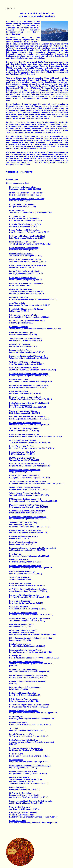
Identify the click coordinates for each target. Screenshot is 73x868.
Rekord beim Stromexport (20, 601)
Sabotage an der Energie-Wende (23, 315)
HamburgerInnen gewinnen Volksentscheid (28, 517)
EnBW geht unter (17, 210)
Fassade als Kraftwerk (19, 297)
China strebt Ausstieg (19, 391)
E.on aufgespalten (17, 216)
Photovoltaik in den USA (20, 344)
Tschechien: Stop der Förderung (23, 523)
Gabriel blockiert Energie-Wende (23, 411)
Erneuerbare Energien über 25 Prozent (26, 650)
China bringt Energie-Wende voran (24, 434)
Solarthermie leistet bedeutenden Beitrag (27, 199)
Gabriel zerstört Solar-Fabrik (21, 289)
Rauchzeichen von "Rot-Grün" (22, 452)
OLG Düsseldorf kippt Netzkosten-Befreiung (28, 589)
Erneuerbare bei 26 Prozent (21, 350)
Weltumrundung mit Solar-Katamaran (25, 687)
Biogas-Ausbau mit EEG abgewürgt (24, 230)
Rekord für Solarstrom (19, 607)
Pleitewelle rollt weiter (19, 560)
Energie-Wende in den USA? (21, 734)
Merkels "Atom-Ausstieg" (20, 777)
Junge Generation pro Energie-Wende (25, 338)
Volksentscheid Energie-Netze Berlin (25, 470)
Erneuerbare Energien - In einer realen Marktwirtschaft (33, 548)
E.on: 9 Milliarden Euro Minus (22, 205)
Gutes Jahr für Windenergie (21, 333)
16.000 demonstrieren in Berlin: (23, 458)
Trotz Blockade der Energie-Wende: (24, 429)
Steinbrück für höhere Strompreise (24, 595)
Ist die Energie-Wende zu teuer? (23, 630)
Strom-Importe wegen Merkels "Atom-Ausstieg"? (30, 766)
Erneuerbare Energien (19, 722)
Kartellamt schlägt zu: (19, 327)
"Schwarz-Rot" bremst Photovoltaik (24, 362)
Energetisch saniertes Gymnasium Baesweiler (29, 385)
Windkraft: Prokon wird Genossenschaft (26, 284)
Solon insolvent (16, 754)
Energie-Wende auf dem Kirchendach (25, 423)
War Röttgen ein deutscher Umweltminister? (28, 675)
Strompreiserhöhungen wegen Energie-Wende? (30, 619)
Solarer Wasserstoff (18, 821)
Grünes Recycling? (17, 787)
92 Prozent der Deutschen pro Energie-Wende (29, 374)
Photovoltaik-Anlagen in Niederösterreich (27, 321)
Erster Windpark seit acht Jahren (23, 542)
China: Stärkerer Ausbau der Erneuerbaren (28, 265)
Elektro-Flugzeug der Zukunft (22, 624)
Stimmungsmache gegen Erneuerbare (25, 748)
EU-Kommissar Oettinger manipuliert (25, 499)
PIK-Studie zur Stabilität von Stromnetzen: (27, 417)
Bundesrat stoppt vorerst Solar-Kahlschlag (28, 681)
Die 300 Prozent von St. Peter (22, 446)
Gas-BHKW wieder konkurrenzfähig (24, 248)
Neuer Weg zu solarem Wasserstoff (24, 476)
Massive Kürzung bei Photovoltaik (24, 711)
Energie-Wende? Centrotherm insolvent (26, 662)
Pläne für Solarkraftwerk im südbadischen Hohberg (31, 638)
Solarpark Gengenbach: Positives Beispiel (27, 511)
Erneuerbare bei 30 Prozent (21, 254)
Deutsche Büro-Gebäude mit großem (25, 224)
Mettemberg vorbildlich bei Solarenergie (26, 193)
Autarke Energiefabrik (18, 380)
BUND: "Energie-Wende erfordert (23, 699)
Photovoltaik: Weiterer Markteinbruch (25, 397)
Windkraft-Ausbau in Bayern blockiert (25, 259)
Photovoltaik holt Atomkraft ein (23, 187)
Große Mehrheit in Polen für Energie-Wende (28, 464)
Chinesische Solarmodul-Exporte (23, 536)
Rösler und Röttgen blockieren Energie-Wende (29, 705)
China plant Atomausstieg (20, 583)
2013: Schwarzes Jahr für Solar (23, 440)
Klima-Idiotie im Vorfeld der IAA (23, 278)
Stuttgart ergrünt (16, 717)
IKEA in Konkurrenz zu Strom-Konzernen (27, 505)
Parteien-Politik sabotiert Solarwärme (25, 566)
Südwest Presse (16, 760)
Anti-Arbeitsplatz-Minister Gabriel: (24, 368)
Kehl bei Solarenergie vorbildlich (23, 613)
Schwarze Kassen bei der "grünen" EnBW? (28, 481)
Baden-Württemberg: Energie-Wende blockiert (29, 403)
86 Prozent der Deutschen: (21, 793)
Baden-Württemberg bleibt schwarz (24, 740)
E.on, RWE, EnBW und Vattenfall (23, 813)
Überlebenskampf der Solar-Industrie (25, 530)
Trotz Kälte (14, 728)
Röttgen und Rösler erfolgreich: (23, 693)
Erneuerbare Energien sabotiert (23, 242)
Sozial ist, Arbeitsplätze (19, 577)
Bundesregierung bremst (20, 644)
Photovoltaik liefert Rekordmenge (24, 670)
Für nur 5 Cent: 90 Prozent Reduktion (25, 271)
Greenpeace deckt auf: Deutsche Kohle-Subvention (31, 801)
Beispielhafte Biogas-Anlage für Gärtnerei (27, 309)
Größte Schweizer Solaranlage (22, 572)
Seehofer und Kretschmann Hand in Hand (27, 236)
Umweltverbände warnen (20, 807)
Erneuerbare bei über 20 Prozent (23, 771)
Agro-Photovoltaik (17, 303)
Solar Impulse (15, 554)
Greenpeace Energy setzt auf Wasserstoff (27, 356)
